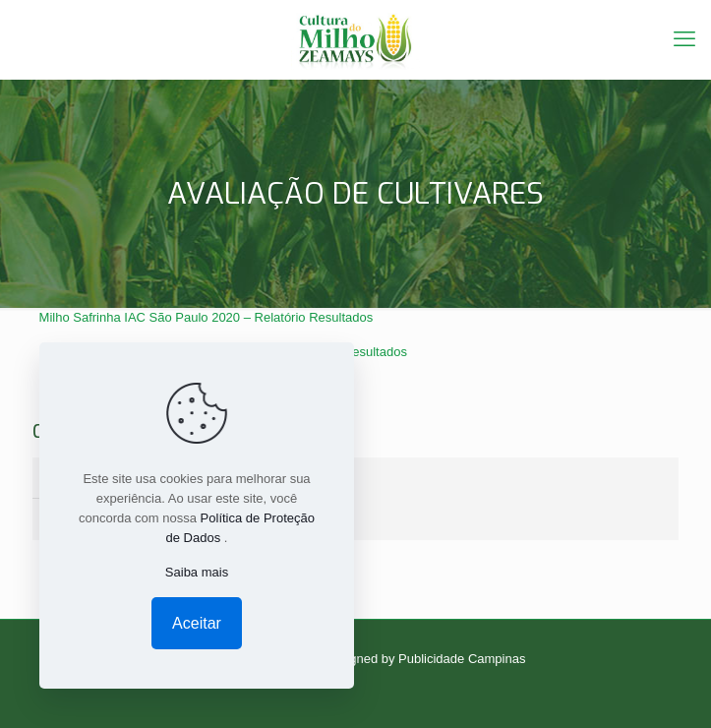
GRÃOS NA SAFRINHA (127, 516)
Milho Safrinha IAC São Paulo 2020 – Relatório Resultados (207, 317)
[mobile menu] (684, 39)
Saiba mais (197, 572)
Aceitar (197, 623)
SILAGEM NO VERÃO (124, 480)
